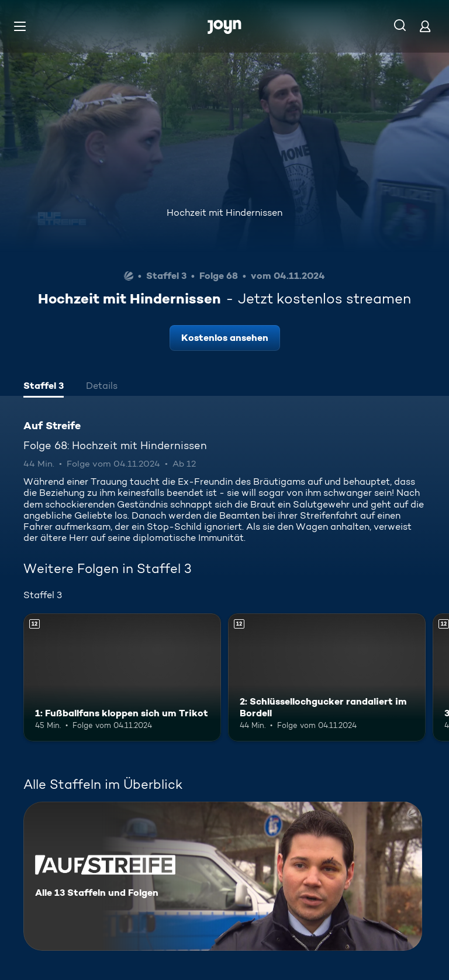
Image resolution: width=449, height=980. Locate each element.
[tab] (44, 387)
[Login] (425, 26)
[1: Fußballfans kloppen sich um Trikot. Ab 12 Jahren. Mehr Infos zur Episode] (122, 678)
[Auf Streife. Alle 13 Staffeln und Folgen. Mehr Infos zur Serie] (223, 876)
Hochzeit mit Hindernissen (224, 213)
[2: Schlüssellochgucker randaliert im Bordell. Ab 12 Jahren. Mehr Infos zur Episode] (327, 678)
